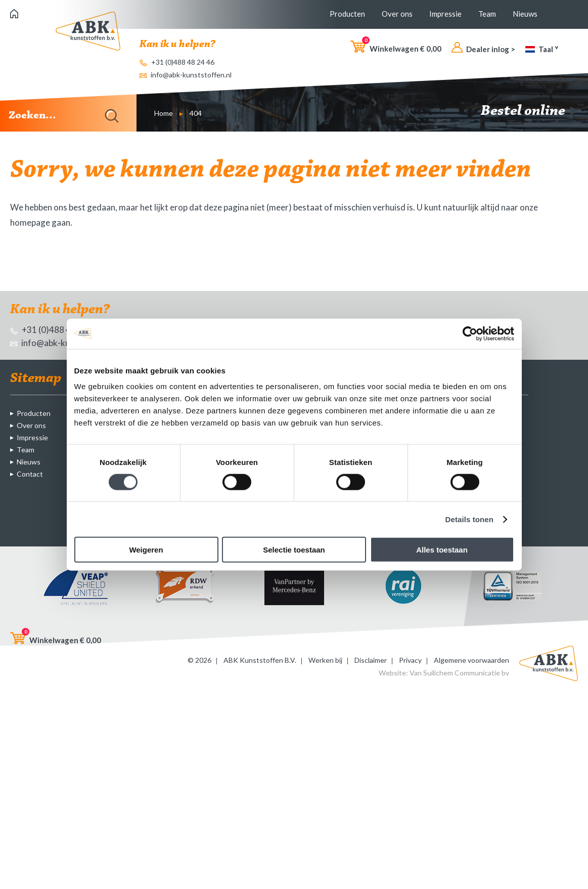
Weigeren (146, 550)
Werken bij (325, 660)
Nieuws (525, 14)
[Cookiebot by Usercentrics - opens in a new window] (470, 333)
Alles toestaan (442, 550)
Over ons (397, 14)
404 (196, 113)
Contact (30, 474)
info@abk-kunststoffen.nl (186, 75)
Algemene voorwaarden (471, 660)
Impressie (445, 14)
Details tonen (469, 519)
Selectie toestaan (294, 550)
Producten (347, 14)
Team (487, 14)
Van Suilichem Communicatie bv (459, 673)
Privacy (410, 660)
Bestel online (529, 111)
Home (164, 113)
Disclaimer (371, 660)
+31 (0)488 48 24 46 (177, 62)
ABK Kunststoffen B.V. (260, 660)
